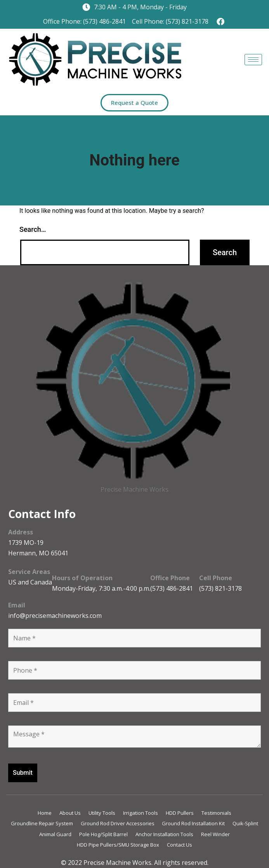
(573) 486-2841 (172, 588)
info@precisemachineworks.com (55, 616)
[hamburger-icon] (253, 60)
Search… (33, 229)
